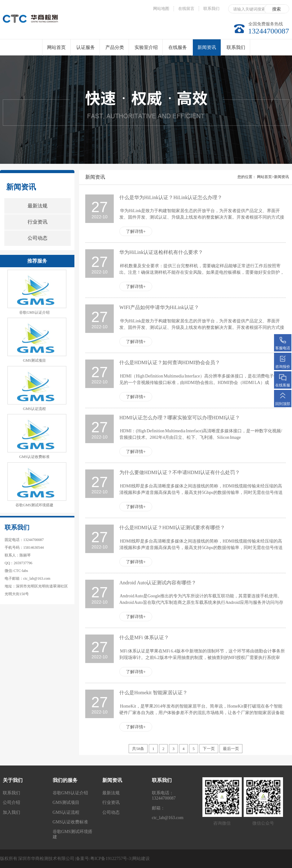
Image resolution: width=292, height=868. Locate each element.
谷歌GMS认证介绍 (34, 312)
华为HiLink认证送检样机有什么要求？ (161, 252)
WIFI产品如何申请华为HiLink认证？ (159, 307)
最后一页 (231, 749)
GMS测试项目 (34, 360)
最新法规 (38, 206)
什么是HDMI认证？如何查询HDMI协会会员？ (170, 362)
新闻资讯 (207, 50)
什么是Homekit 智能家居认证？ (153, 693)
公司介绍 (11, 803)
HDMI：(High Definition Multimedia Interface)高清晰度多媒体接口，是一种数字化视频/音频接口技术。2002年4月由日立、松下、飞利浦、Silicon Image (201, 434)
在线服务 (178, 47)
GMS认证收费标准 (34, 457)
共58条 (138, 749)
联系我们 (211, 9)
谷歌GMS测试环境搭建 (34, 505)
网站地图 (161, 9)
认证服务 (86, 47)
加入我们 (11, 812)
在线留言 (186, 9)
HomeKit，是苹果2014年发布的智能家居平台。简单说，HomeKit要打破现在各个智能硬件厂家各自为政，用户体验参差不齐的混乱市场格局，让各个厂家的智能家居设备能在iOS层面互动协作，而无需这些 (202, 713)
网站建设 (141, 859)
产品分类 (115, 47)
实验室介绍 (146, 47)
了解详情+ (136, 231)
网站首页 (56, 47)
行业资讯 (38, 222)
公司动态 (38, 238)
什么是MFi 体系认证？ (144, 637)
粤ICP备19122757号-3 (111, 859)
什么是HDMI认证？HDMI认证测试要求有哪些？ (172, 528)
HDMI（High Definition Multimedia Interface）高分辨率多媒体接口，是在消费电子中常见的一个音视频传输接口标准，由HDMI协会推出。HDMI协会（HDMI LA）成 (201, 379)
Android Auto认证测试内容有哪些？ (158, 583)
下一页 (209, 749)
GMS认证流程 (34, 409)
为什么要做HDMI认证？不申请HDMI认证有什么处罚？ (180, 472)
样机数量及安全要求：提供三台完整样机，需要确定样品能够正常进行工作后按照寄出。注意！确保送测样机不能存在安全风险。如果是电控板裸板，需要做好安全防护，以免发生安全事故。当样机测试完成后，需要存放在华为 (202, 272)
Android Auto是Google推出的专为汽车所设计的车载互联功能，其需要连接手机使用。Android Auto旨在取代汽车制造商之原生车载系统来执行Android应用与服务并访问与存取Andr (201, 602)
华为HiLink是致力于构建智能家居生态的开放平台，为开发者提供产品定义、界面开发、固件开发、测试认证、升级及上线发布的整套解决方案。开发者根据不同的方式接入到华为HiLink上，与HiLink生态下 (202, 217)
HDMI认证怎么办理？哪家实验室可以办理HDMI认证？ (180, 418)
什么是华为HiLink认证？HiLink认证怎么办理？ (171, 197)
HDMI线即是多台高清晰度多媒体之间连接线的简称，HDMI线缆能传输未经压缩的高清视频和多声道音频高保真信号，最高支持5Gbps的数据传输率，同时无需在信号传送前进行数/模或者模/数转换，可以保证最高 (201, 493)
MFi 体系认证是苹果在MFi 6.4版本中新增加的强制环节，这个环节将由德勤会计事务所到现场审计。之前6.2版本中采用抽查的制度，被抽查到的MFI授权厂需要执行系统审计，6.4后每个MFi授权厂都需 (202, 658)
